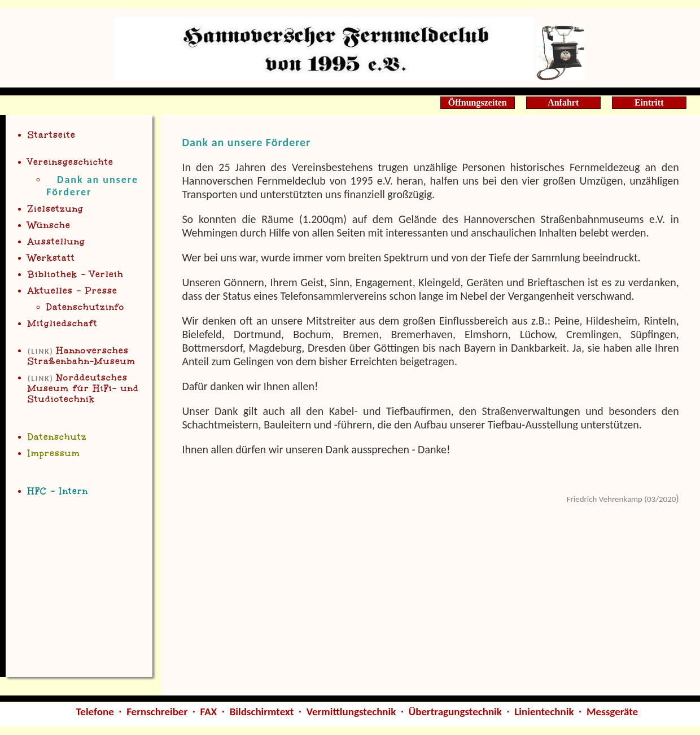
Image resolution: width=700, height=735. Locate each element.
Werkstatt (51, 258)
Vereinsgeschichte (71, 162)
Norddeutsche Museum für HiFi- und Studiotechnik (83, 389)
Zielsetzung (56, 209)
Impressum (54, 454)
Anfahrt (563, 102)
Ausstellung (56, 242)
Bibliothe (76, 275)
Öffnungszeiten (478, 102)
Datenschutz (57, 437)
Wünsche (49, 226)
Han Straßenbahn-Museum (82, 356)
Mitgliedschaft (63, 324)
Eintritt (649, 102)
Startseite (52, 135)
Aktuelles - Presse (73, 291)
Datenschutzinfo (86, 307)
